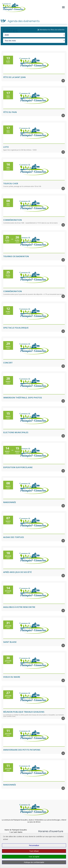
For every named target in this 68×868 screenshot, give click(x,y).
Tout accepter (34, 857)
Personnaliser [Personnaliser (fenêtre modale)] (34, 845)
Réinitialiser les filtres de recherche (51, 30)
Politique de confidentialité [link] (34, 862)
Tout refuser (34, 851)
